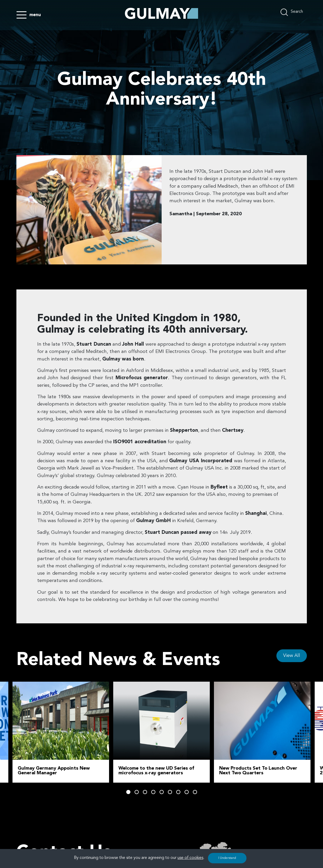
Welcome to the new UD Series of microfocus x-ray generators (156, 771)
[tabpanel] (161, 732)
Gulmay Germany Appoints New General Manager (54, 771)
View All (292, 656)
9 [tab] (195, 792)
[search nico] (294, 12)
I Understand (227, 858)
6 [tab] (170, 792)
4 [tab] (153, 792)
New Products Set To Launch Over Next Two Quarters (258, 771)
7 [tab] (178, 792)
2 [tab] (137, 792)
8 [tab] (187, 792)
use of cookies (190, 858)
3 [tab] (145, 792)
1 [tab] (128, 792)
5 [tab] (162, 792)
